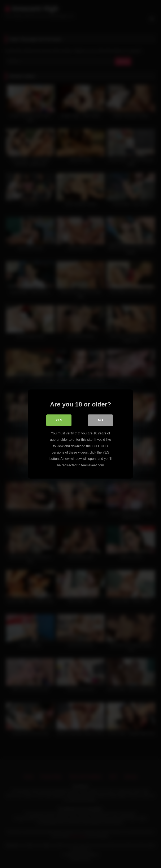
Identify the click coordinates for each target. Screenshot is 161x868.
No (100, 420)
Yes (59, 420)
